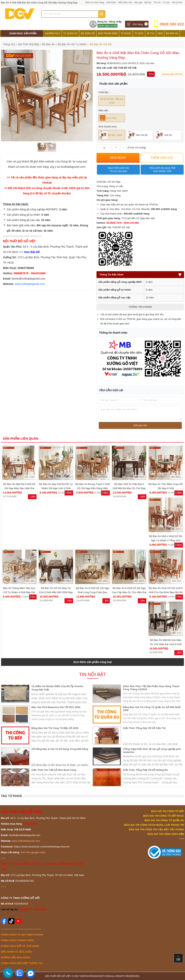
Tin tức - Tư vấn (162, 2)
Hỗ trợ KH (177, 2)
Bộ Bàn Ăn (172, 33)
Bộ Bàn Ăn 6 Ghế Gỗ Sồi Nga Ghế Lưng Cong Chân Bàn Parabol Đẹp (92, 592)
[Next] (87, 96)
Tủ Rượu (126, 33)
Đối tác (148, 2)
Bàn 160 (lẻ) (138, 135)
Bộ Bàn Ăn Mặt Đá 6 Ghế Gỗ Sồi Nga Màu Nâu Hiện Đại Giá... (19, 488)
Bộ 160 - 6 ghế (111, 135)
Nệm (160, 33)
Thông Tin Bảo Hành (140, 275)
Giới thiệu (111, 2)
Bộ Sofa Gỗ (88, 33)
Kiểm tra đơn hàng (95, 2)
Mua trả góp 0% (118, 170)
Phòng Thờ (52, 40)
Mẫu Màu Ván (125, 2)
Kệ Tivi (151, 33)
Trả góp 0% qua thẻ (162, 170)
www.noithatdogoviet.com (30, 284)
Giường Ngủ (53, 33)
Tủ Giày (139, 33)
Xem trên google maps (33, 852)
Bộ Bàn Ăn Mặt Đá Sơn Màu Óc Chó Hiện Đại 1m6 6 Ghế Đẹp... (166, 644)
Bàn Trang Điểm (108, 33)
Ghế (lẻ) (164, 135)
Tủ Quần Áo (71, 33)
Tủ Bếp (66, 40)
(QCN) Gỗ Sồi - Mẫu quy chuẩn (112, 101)
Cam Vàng (108, 118)
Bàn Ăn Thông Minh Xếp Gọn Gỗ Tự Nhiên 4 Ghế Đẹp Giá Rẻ (19, 592)
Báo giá (138, 2)
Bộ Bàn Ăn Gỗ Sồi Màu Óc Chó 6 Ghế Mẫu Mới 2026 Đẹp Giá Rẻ (56, 592)
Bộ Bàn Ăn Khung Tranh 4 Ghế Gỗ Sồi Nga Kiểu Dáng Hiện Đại (92, 488)
